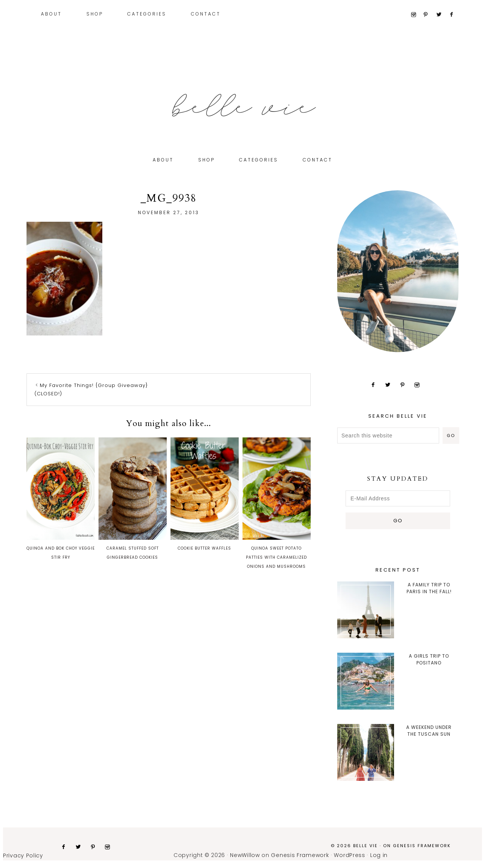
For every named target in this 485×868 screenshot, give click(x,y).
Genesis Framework (422, 846)
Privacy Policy (23, 855)
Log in (379, 855)
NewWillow (245, 855)
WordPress (349, 855)
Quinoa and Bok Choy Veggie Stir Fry (61, 499)
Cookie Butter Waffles (205, 494)
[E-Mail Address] (398, 498)
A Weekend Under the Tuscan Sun (429, 731)
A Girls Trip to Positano (429, 659)
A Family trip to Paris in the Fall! (429, 588)
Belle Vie (242, 105)
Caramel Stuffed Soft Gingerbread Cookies (133, 499)
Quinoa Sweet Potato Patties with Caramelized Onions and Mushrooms (277, 503)
